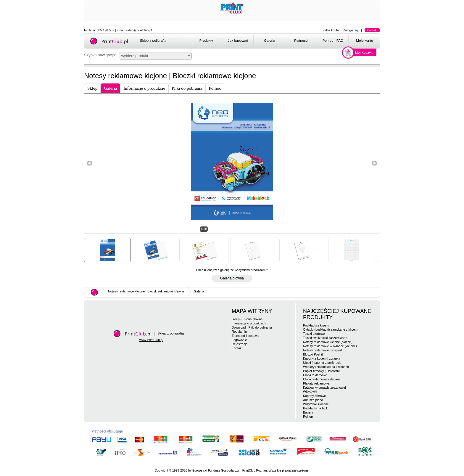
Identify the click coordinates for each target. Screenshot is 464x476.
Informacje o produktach (249, 323)
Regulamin (239, 332)
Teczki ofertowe (314, 334)
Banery (308, 412)
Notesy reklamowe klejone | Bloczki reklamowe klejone (146, 291)
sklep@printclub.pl (139, 30)
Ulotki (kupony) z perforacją (322, 363)
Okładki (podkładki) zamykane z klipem (330, 329)
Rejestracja (240, 344)
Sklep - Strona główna (247, 319)
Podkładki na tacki (316, 408)
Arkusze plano (313, 400)
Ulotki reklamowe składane (322, 379)
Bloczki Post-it (313, 354)
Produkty (206, 40)
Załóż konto (331, 30)
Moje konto (364, 40)
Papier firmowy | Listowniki (322, 371)
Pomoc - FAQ (333, 40)
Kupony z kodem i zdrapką (322, 358)
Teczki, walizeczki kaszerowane (325, 338)
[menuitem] (206, 41)
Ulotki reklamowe (315, 375)
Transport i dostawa (245, 336)
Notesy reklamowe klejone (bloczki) (328, 342)
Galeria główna (232, 278)
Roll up (308, 416)
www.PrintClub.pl (151, 340)
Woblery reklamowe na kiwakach (326, 367)
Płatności (301, 40)
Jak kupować (238, 40)
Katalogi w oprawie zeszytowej (324, 387)
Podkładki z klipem (316, 325)
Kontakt (372, 30)
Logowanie (239, 340)
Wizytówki (310, 392)
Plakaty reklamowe (316, 383)
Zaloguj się (351, 30)
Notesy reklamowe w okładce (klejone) (330, 346)
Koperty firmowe (314, 396)
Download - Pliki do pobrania (252, 327)
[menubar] (286, 41)
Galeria (270, 40)
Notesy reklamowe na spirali (323, 350)
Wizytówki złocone (316, 404)
